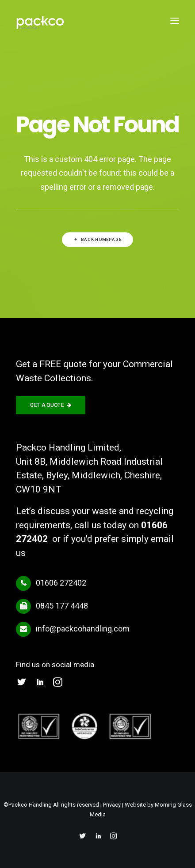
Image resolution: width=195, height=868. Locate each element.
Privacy (112, 805)
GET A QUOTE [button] (51, 405)
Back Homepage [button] (97, 240)
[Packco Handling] (40, 21)
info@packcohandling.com (83, 629)
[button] (175, 21)
